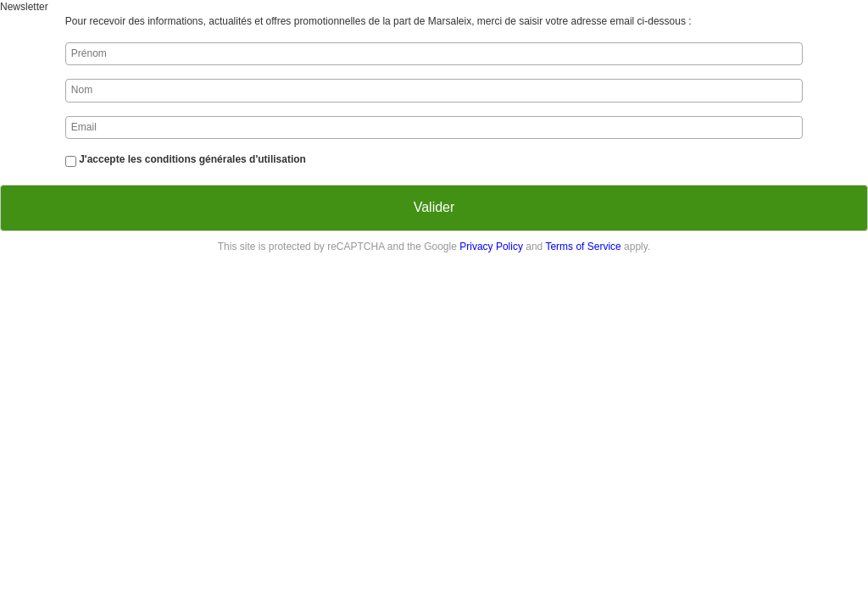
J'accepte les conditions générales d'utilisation (192, 159)
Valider (434, 207)
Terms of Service (583, 247)
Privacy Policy (491, 247)
